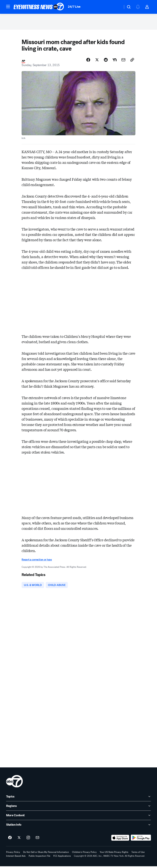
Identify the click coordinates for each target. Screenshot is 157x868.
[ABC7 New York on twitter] (19, 839)
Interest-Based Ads (16, 858)
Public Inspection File (39, 858)
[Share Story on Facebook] (88, 61)
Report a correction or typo (37, 561)
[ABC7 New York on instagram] (28, 839)
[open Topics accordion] (78, 798)
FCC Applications (62, 858)
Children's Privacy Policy (84, 854)
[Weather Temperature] (117, 7)
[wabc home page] (14, 783)
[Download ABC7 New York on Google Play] (141, 839)
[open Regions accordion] (78, 808)
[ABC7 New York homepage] (39, 7)
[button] (8, 7)
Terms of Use (138, 854)
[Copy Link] (132, 61)
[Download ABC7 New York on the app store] (120, 839)
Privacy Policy (13, 854)
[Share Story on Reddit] (106, 61)
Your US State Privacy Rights (114, 854)
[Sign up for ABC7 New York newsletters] (37, 839)
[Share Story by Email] (123, 61)
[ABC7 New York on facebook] (10, 839)
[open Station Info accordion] (78, 826)
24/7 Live (74, 7)
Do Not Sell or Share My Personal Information (46, 854)
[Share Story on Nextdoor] (115, 61)
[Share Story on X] (97, 61)
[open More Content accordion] (78, 817)
